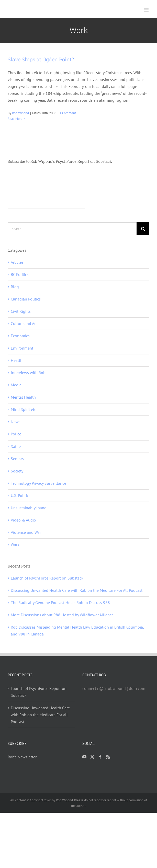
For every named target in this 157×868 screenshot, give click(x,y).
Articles (17, 262)
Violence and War (26, 532)
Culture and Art (24, 323)
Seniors (17, 459)
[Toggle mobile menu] (147, 10)
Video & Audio (23, 520)
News (16, 422)
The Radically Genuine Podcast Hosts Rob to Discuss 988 (60, 603)
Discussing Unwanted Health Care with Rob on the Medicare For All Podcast (77, 590)
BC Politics (20, 274)
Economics (20, 336)
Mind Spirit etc (23, 409)
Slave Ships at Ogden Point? (41, 59)
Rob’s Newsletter (22, 757)
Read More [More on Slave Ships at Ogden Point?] (15, 119)
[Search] (143, 229)
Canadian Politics (26, 299)
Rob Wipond (20, 113)
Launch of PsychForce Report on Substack (47, 578)
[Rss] (108, 757)
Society (17, 471)
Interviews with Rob (28, 373)
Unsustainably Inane (29, 508)
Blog (15, 287)
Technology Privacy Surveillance (38, 483)
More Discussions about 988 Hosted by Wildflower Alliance (62, 615)
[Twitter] (92, 757)
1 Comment (68, 113)
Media (16, 385)
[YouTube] (84, 757)
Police (16, 434)
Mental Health (23, 397)
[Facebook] (100, 757)
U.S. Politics (21, 495)
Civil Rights (21, 311)
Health (17, 360)
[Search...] (72, 229)
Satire (16, 446)
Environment (22, 348)
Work (15, 545)
